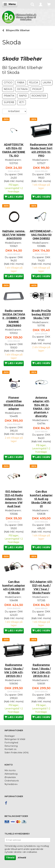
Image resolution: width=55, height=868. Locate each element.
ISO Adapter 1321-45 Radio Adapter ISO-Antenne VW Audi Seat (14, 499)
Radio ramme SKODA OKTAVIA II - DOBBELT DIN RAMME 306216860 (14, 318)
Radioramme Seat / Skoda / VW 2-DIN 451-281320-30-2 (41, 670)
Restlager (10, 736)
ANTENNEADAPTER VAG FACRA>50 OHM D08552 (41, 235)
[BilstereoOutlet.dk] (20, 17)
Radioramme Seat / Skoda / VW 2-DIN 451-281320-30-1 (14, 670)
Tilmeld (10, 858)
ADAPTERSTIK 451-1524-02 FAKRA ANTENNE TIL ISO (14, 150)
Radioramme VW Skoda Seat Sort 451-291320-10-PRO (41, 150)
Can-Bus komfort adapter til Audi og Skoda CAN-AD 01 (41, 499)
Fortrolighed (11, 743)
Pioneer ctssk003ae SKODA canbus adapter (14, 403)
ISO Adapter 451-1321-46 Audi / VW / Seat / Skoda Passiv (41, 587)
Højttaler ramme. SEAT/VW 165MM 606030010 (14, 235)
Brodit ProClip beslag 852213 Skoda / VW (41, 314)
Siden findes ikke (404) (16, 753)
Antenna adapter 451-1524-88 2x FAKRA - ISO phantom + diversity (41, 407)
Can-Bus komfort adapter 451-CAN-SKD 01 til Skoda (14, 587)
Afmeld (22, 858)
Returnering (11, 746)
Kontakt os (10, 749)
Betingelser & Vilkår (15, 739)
